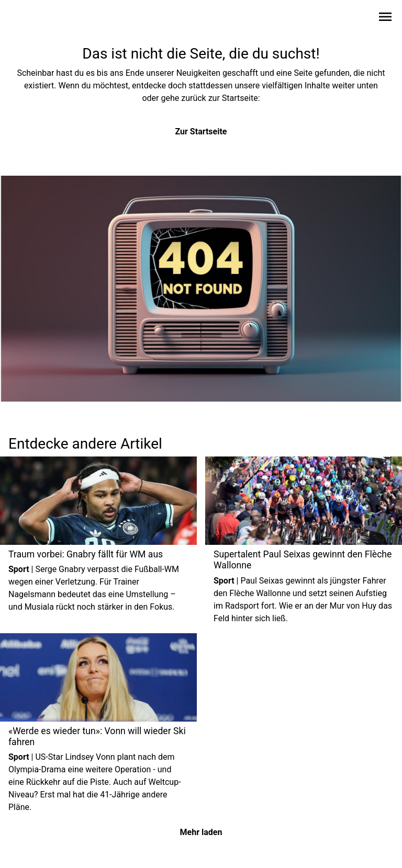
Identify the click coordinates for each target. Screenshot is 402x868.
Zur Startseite (201, 132)
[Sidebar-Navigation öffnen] (385, 19)
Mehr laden (201, 832)
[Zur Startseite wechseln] (33, 19)
